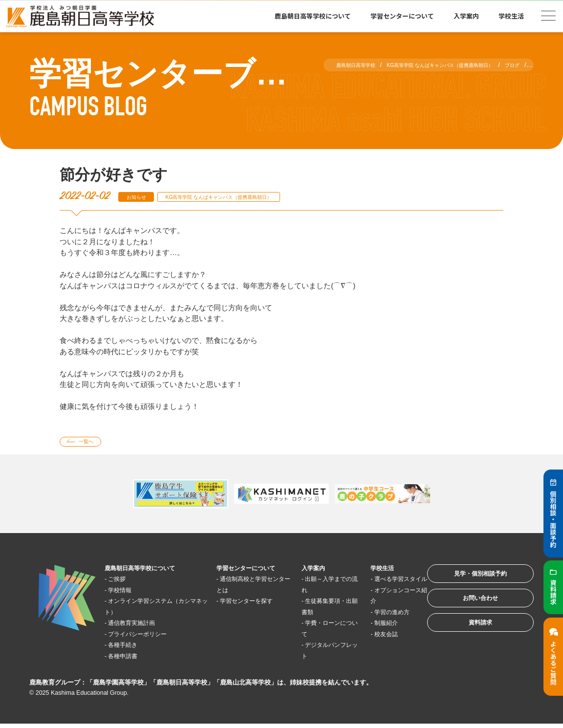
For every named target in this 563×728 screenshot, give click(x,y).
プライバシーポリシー (149, 637)
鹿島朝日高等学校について (313, 16)
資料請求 (467, 642)
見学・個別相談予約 (467, 582)
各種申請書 (130, 659)
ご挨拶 (123, 583)
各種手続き (130, 649)
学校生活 (511, 16)
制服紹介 (369, 637)
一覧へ (93, 443)
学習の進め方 (376, 627)
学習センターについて (402, 16)
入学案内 (466, 16)
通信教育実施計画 (141, 627)
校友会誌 (369, 649)
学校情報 (127, 593)
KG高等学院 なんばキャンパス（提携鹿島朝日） (246, 197)
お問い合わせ (467, 612)
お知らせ (141, 197)
